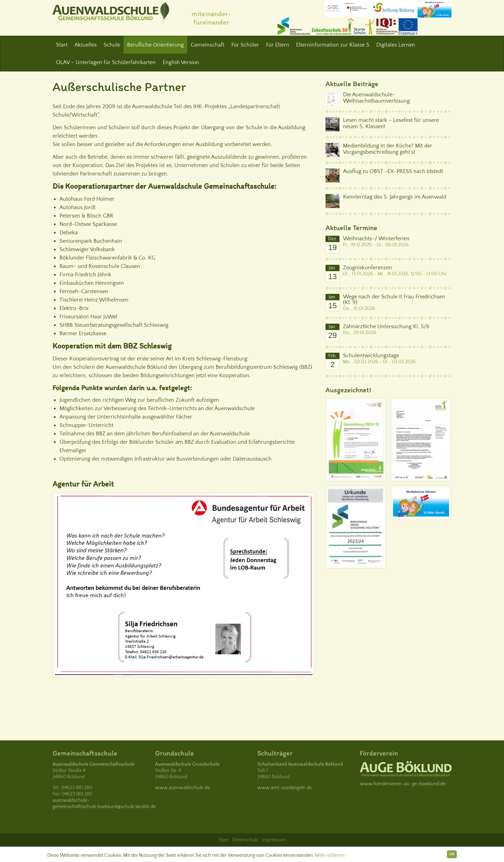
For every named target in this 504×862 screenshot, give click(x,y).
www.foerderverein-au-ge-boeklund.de (403, 784)
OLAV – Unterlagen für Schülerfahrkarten (106, 62)
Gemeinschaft (208, 45)
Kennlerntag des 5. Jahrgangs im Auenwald (395, 197)
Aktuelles (86, 45)
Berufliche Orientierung (155, 45)
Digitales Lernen (396, 45)
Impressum (274, 840)
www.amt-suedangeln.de (285, 788)
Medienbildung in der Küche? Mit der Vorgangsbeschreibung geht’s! (388, 149)
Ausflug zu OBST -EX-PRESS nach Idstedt (393, 171)
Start (62, 45)
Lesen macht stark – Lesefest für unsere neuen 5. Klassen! (391, 123)
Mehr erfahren (330, 855)
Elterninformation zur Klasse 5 (333, 45)
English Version (181, 62)
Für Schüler (245, 45)
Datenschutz (245, 840)
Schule (112, 45)
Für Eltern (278, 45)
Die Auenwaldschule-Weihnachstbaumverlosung (376, 98)
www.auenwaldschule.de (182, 788)
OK (452, 854)
